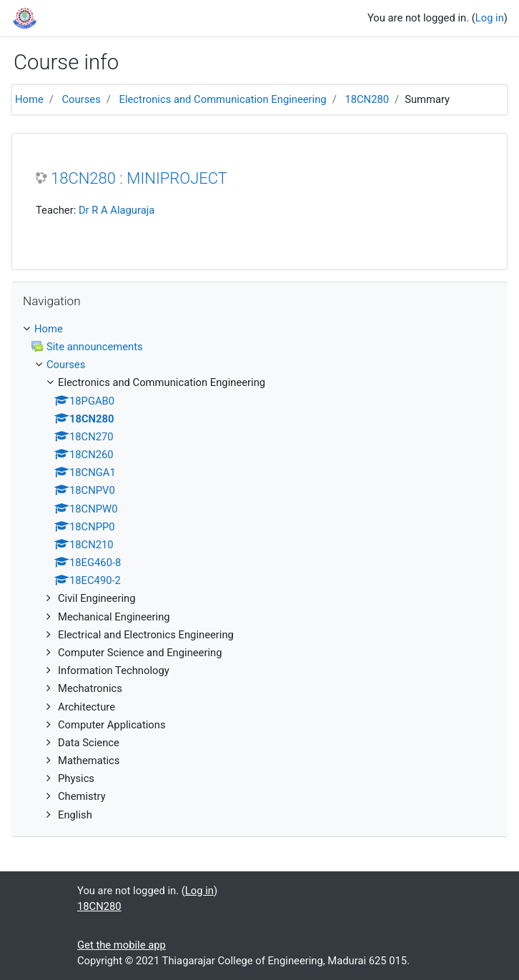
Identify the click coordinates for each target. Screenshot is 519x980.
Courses (81, 99)
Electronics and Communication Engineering (223, 99)
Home (29, 99)
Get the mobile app (122, 945)
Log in (490, 18)
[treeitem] (259, 329)
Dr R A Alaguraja (117, 210)
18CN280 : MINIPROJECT (139, 178)
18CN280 (367, 99)
